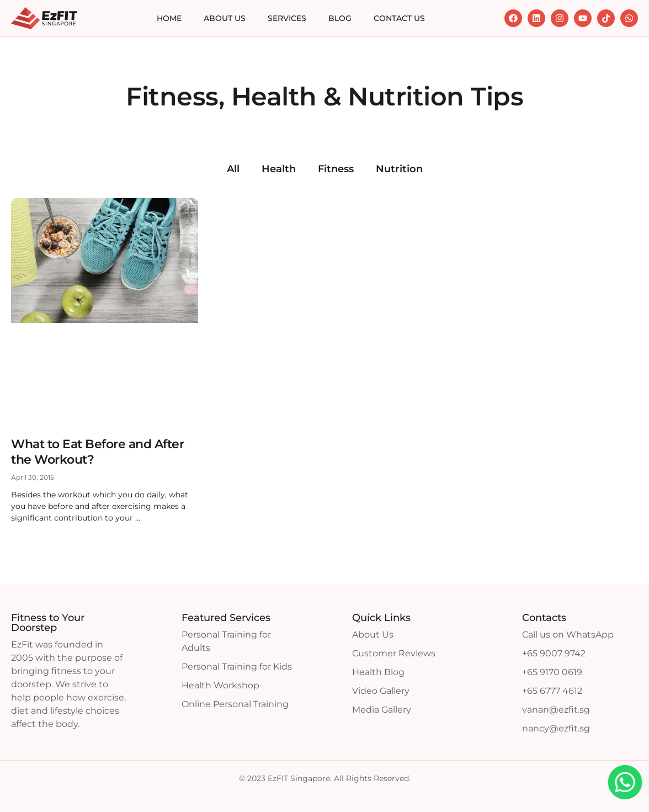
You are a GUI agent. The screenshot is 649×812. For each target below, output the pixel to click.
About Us (225, 18)
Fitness (336, 169)
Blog (340, 18)
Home (169, 18)
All (233, 169)
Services (287, 18)
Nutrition (399, 169)
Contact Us (399, 18)
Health (279, 169)
